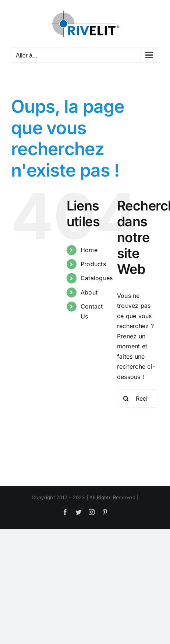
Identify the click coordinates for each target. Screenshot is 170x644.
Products (93, 264)
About (89, 292)
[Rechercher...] (138, 398)
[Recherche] (126, 398)
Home (89, 250)
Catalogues (97, 278)
